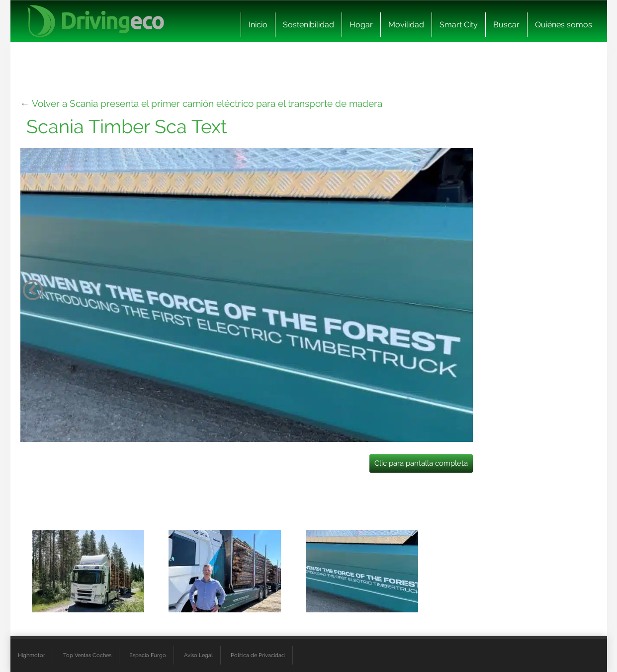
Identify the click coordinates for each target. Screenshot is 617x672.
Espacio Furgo (148, 655)
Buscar (506, 25)
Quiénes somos (564, 25)
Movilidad (406, 25)
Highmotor (32, 655)
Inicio (258, 25)
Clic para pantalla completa (421, 463)
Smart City (459, 25)
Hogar (361, 25)
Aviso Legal (198, 655)
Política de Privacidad (258, 655)
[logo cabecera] (96, 21)
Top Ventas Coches (87, 655)
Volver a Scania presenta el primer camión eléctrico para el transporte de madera (207, 103)
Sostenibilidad (308, 25)
